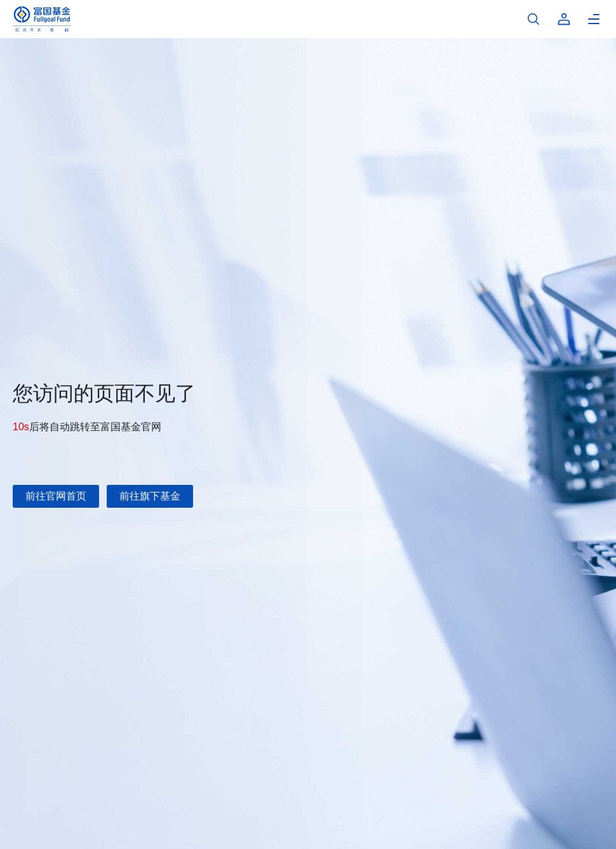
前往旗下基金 (150, 496)
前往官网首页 (56, 496)
